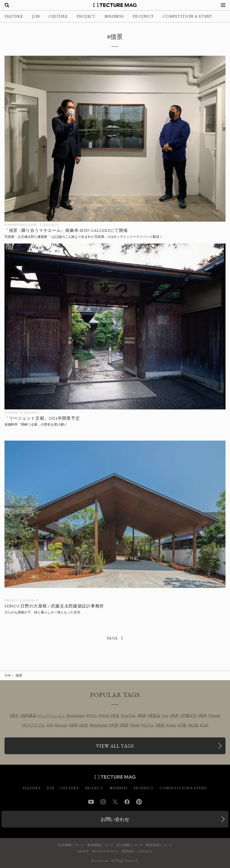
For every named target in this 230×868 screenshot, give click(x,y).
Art (166, 716)
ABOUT (83, 851)
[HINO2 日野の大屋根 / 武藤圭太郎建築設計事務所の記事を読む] (115, 514)
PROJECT (86, 16)
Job (51, 725)
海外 (175, 716)
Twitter (115, 802)
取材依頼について (159, 845)
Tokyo (92, 716)
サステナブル (34, 725)
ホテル (149, 725)
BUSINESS (114, 16)
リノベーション (52, 716)
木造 (116, 716)
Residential (99, 725)
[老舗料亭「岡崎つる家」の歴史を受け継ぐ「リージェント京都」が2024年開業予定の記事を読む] (115, 326)
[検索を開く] (7, 5)
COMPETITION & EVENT (187, 16)
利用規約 (128, 851)
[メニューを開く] (223, 5)
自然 (84, 725)
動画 (143, 716)
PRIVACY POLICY (105, 851)
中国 (114, 725)
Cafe (205, 725)
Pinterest (139, 802)
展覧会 (155, 716)
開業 (125, 725)
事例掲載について (100, 845)
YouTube (129, 716)
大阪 (183, 725)
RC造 (194, 725)
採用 (74, 725)
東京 (15, 716)
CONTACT (145, 851)
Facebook (127, 802)
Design (215, 716)
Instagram (103, 802)
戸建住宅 (189, 716)
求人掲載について (130, 845)
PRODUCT (143, 16)
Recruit (62, 725)
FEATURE (14, 16)
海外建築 (29, 716)
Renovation (76, 716)
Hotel (136, 725)
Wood (105, 716)
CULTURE (58, 16)
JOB (36, 16)
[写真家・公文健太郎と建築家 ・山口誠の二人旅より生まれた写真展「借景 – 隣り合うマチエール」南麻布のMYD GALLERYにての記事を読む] (115, 139)
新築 (161, 725)
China (172, 725)
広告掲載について (71, 845)
